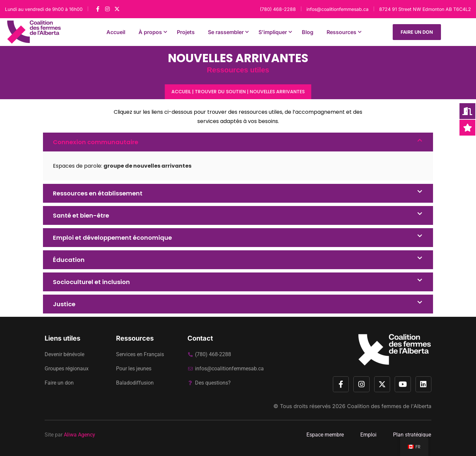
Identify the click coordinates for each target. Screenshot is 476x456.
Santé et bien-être (81, 215)
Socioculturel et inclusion (91, 282)
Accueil (181, 92)
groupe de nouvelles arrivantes (147, 166)
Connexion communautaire (96, 142)
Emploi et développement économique (112, 238)
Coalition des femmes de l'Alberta (389, 406)
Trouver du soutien (220, 92)
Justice (64, 304)
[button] (238, 142)
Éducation (69, 260)
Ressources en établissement (98, 193)
